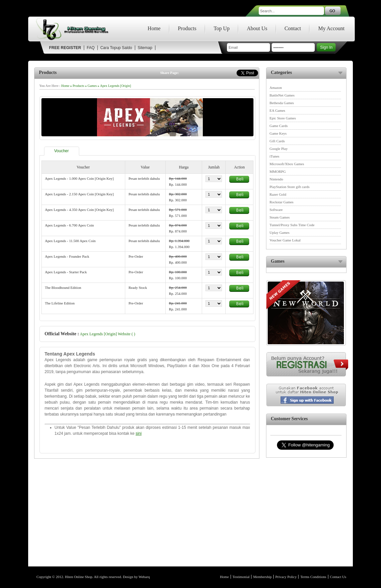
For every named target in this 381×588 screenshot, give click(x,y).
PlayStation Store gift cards (290, 187)
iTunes (275, 156)
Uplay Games (280, 232)
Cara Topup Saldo (116, 48)
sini (138, 433)
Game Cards (279, 126)
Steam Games (280, 217)
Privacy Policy (286, 577)
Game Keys (278, 133)
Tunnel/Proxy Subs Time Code (292, 225)
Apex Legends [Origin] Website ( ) (108, 334)
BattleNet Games (282, 95)
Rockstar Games (282, 202)
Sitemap (145, 48)
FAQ (91, 48)
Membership (262, 577)
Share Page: (170, 73)
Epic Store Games (283, 118)
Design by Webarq (136, 577)
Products (187, 28)
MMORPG (278, 171)
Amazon (276, 88)
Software (276, 210)
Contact (293, 28)
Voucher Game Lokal (285, 240)
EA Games (277, 110)
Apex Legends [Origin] (115, 86)
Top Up (222, 28)
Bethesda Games (282, 103)
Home (154, 28)
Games (92, 86)
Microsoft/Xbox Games (287, 164)
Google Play (279, 149)
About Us (257, 28)
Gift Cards (277, 141)
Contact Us (338, 577)
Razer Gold (278, 194)
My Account (331, 28)
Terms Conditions (313, 577)
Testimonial (241, 577)
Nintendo (276, 179)
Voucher (62, 151)
